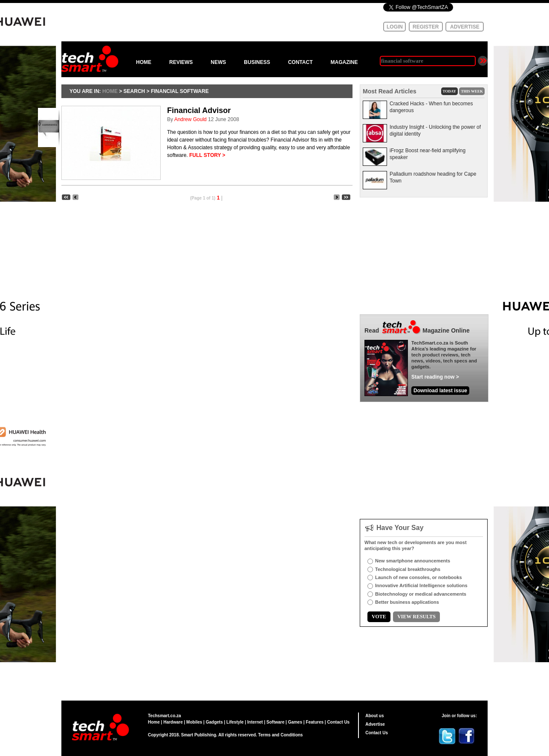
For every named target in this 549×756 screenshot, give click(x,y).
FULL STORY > (207, 155)
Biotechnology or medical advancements (421, 594)
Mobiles (194, 722)
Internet (255, 722)
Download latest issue (440, 391)
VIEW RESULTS (416, 617)
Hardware (173, 722)
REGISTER (426, 27)
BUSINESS (257, 62)
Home (154, 722)
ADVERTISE (465, 27)
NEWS (218, 62)
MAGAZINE (344, 62)
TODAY (450, 91)
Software (275, 722)
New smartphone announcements (413, 561)
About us (374, 716)
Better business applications (407, 602)
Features (315, 722)
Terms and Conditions (281, 735)
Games (295, 722)
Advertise (375, 724)
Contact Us (338, 722)
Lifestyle (235, 722)
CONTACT (301, 62)
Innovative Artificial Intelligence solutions (421, 585)
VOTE (379, 617)
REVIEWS (181, 62)
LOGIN (395, 27)
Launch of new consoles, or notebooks (419, 577)
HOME (144, 62)
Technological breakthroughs (408, 569)
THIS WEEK (472, 91)
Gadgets (214, 722)
